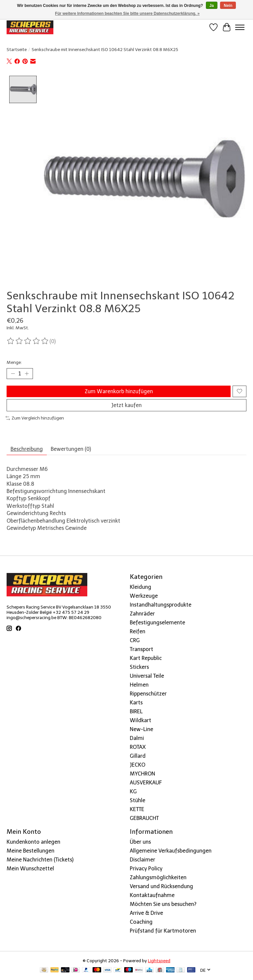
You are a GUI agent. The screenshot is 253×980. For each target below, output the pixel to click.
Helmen (139, 685)
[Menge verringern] (13, 373)
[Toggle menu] (240, 27)
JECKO (138, 765)
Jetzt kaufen (126, 405)
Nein (228, 6)
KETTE (137, 809)
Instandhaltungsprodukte (161, 605)
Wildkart (141, 720)
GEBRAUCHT (144, 818)
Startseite (17, 49)
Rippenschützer (148, 694)
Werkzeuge (144, 596)
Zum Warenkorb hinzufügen (119, 391)
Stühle (138, 800)
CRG (135, 640)
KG (133, 791)
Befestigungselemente (157, 623)
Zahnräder (142, 614)
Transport (141, 649)
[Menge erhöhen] (27, 373)
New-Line (141, 729)
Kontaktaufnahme (152, 895)
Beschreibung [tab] (27, 449)
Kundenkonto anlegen (33, 842)
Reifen (138, 631)
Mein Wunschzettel (30, 869)
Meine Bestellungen (30, 851)
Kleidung (141, 587)
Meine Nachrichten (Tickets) (40, 860)
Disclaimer (142, 860)
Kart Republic (146, 658)
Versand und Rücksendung (161, 886)
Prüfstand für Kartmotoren (163, 931)
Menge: (14, 362)
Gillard (138, 756)
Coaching (141, 922)
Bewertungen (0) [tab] (71, 449)
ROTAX (138, 747)
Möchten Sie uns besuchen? (163, 904)
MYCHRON (142, 774)
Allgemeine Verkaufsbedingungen (171, 851)
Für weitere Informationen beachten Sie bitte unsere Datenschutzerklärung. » (127, 14)
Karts (136, 703)
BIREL (136, 711)
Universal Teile (147, 676)
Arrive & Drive (146, 913)
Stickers (139, 667)
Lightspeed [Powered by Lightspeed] (159, 961)
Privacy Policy (146, 869)
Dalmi (137, 738)
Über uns (140, 842)
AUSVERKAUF (146, 783)
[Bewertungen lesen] (28, 341)
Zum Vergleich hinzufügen (35, 418)
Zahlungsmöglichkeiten (158, 877)
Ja (212, 6)
